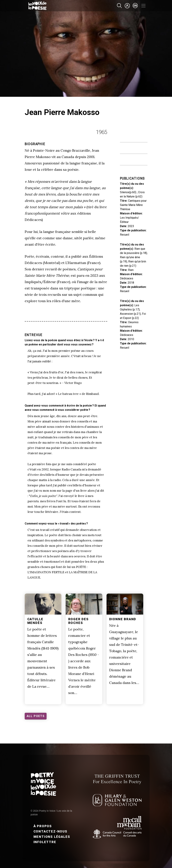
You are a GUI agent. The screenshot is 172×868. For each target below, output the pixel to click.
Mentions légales (52, 837)
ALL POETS (36, 716)
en (135, 6)
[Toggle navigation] (143, 6)
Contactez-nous (50, 831)
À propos (43, 826)
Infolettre (45, 842)
